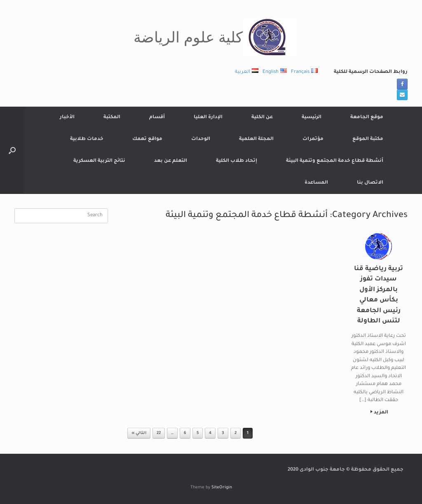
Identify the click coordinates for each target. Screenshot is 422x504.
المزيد (379, 413)
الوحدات (201, 139)
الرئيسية (312, 118)
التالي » (139, 433)
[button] (12, 150)
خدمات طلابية (87, 139)
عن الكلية (262, 118)
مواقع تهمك (147, 139)
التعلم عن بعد (171, 161)
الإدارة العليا (208, 118)
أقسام (157, 118)
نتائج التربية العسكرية (99, 161)
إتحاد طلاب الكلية (237, 161)
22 (159, 433)
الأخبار (67, 118)
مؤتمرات (313, 139)
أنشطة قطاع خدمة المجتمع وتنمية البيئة (335, 161)
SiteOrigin (222, 488)
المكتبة (112, 118)
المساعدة (316, 183)
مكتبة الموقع (368, 139)
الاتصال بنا (370, 183)
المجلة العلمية (256, 139)
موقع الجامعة (367, 118)
